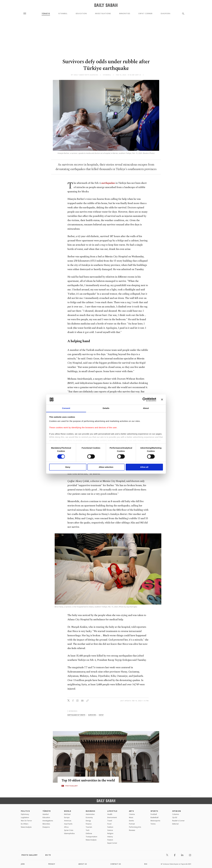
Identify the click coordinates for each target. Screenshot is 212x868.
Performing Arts (135, 827)
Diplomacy (25, 814)
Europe (67, 817)
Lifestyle (112, 811)
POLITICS (25, 811)
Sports (154, 811)
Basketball (154, 817)
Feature (110, 840)
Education (81, 14)
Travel (110, 821)
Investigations (103, 14)
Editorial (175, 824)
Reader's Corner (178, 821)
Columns (176, 814)
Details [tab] (106, 408)
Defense (89, 833)
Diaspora (166, 14)
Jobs (23, 864)
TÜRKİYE (46, 14)
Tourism (89, 827)
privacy (52, 864)
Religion (110, 833)
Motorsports (155, 821)
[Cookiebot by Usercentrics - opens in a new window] (145, 399)
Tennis (153, 824)
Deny (68, 467)
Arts (131, 811)
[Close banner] (162, 399)
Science (110, 830)
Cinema (132, 814)
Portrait (132, 824)
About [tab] (146, 408)
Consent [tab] (66, 408)
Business (91, 811)
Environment (112, 817)
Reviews (132, 830)
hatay (101, 715)
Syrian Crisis (69, 830)
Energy (88, 821)
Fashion (110, 827)
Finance (89, 824)
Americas (68, 821)
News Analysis (26, 827)
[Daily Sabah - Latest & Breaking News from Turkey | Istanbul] (106, 5)
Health (110, 814)
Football (154, 814)
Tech (88, 830)
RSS (146, 864)
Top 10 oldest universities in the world (89, 780)
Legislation (25, 817)
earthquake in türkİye (76, 715)
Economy (89, 817)
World (68, 811)
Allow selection (106, 467)
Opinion (177, 811)
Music (131, 817)
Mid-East (67, 814)
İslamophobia (69, 833)
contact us (116, 864)
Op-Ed (175, 817)
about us (83, 864)
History (110, 837)
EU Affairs (25, 824)
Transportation (92, 837)
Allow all (144, 467)
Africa (66, 827)
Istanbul (63, 14)
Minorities (125, 14)
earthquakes (108, 183)
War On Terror (26, 821)
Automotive (90, 814)
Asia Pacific (68, 824)
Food (109, 824)
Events (131, 821)
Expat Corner (146, 14)
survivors (92, 715)
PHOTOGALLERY (72, 786)
